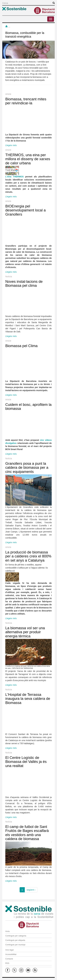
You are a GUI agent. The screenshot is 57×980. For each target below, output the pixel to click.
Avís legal (9, 950)
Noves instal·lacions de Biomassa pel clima (24, 283)
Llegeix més (11, 145)
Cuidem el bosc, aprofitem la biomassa (28, 407)
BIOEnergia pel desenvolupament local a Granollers (26, 210)
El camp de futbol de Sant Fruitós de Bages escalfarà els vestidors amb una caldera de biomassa (27, 833)
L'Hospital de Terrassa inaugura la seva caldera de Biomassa (28, 699)
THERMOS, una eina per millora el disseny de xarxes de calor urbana (28, 159)
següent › (31, 890)
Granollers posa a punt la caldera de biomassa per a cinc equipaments (27, 468)
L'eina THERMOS (14, 177)
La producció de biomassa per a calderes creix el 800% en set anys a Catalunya (28, 556)
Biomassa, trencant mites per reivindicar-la (26, 101)
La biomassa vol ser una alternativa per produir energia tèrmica (25, 632)
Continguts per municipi (15, 945)
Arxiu (8, 931)
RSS (7, 963)
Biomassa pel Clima (21, 346)
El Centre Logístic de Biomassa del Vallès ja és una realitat (26, 762)
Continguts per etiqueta (15, 940)
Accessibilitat (11, 954)
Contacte (9, 959)
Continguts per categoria (16, 936)
